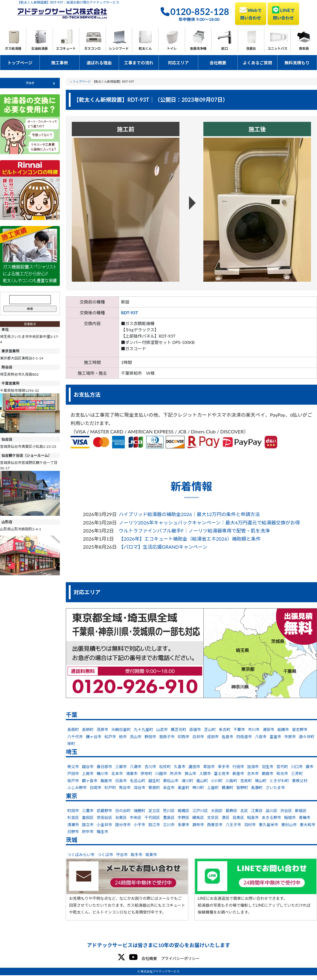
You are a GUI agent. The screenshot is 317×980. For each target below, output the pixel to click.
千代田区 (152, 817)
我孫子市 (167, 737)
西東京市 (215, 825)
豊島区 (169, 817)
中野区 (183, 817)
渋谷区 (286, 811)
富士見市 (222, 773)
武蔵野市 (104, 811)
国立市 (88, 825)
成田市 (213, 737)
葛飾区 (231, 811)
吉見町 (246, 781)
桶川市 (102, 773)
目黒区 (238, 817)
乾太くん (145, 48)
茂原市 (102, 729)
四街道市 (244, 737)
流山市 (136, 737)
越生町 (154, 781)
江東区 (257, 811)
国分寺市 (123, 825)
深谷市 (140, 788)
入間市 (205, 773)
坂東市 (151, 855)
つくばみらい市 (81, 855)
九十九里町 (143, 729)
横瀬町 (227, 788)
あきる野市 (271, 817)
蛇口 (225, 48)
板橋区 (183, 811)
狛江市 (154, 825)
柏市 (123, 737)
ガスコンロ (92, 48)
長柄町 (88, 729)
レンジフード (119, 48)
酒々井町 (307, 737)
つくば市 (105, 855)
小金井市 (104, 825)
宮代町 (282, 767)
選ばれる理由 (99, 63)
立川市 (169, 825)
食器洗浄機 (198, 48)
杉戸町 (110, 788)
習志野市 (300, 729)
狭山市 (190, 773)
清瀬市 (73, 825)
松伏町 (165, 767)
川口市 (297, 767)
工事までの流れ (139, 63)
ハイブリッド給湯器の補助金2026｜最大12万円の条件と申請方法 (189, 514)
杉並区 (73, 817)
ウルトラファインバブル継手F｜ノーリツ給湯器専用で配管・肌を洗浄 (194, 531)
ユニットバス (278, 48)
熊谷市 (125, 788)
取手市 (137, 855)
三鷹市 (88, 811)
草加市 (209, 767)
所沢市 (176, 773)
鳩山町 (261, 781)
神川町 (198, 788)
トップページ (20, 63)
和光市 (282, 773)
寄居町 (154, 788)
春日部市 (104, 767)
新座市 (238, 773)
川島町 (231, 781)
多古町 (224, 729)
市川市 (254, 729)
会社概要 (218, 63)
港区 (225, 817)
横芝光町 (179, 729)
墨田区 (88, 817)
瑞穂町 (140, 811)
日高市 (121, 781)
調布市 (198, 825)
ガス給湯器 (13, 48)
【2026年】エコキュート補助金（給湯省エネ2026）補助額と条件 (190, 539)
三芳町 (297, 773)
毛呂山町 (138, 781)
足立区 (154, 811)
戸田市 (73, 773)
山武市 (162, 729)
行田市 (238, 767)
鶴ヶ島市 (90, 781)
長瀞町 (257, 788)
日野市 (73, 832)
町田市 (73, 811)
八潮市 (136, 767)
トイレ (172, 48)
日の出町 (123, 811)
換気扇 (304, 48)
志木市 (253, 773)
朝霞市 (268, 773)
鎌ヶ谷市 (94, 737)
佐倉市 (227, 737)
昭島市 (253, 817)
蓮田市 (194, 767)
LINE (283, 13)
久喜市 (180, 767)
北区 (244, 811)
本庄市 (169, 788)
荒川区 (169, 811)
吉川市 (150, 767)
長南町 (73, 729)
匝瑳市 (195, 729)
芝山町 (210, 729)
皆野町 (242, 788)
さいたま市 (275, 788)
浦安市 (268, 729)
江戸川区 (200, 811)
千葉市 (239, 729)
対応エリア (178, 63)
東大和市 (307, 825)
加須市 (253, 767)
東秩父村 (300, 781)
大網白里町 (121, 729)
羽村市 (250, 825)
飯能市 (106, 781)
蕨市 (310, 767)
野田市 (150, 737)
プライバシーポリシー (180, 958)
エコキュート (66, 48)
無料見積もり (297, 63)
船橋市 (283, 729)
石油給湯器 (40, 48)
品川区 (271, 811)
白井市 (198, 737)
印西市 (183, 737)
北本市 (117, 773)
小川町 (217, 781)
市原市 (290, 737)
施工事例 (60, 63)
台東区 (121, 817)
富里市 (275, 737)
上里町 (213, 788)
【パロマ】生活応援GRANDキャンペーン (163, 547)
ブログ (30, 83)
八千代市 (75, 737)
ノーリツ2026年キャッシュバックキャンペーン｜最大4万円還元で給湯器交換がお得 (209, 522)
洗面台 (251, 48)
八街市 (261, 737)
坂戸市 (73, 781)
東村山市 (289, 825)
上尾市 (88, 773)
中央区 (136, 817)
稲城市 (290, 817)
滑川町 (187, 781)
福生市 (102, 832)
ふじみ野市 (77, 788)
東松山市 (171, 781)
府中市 (88, 832)
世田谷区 (104, 817)
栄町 (71, 744)
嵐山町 (202, 781)
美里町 (183, 788)
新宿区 (301, 811)
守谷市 (122, 855)
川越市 (161, 773)
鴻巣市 (132, 773)
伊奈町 (146, 773)
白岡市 (96, 788)
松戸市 (110, 737)
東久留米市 (268, 825)
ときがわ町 (279, 781)
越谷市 (88, 767)
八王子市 (233, 825)
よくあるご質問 (257, 63)
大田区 (217, 811)
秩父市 (73, 767)
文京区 (213, 817)
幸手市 (224, 767)
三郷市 (121, 767)
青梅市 (305, 817)
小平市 (140, 825)
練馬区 (198, 817)
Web (251, 13)
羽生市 (268, 767)
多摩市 (183, 825)
